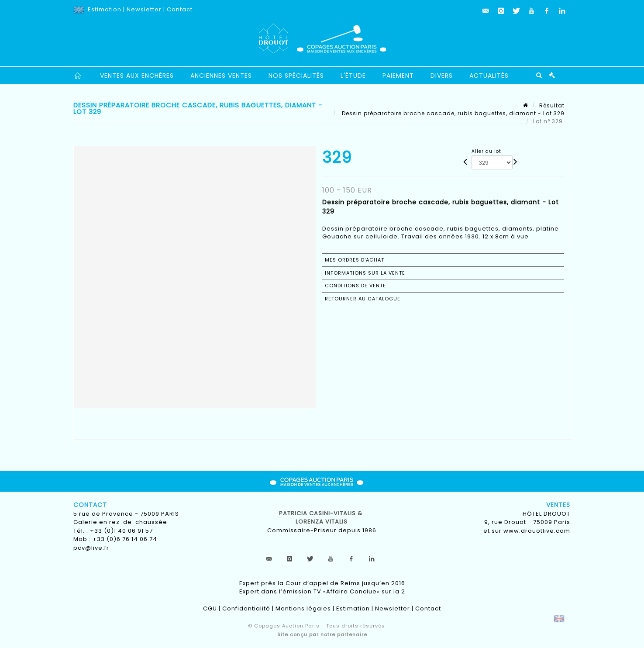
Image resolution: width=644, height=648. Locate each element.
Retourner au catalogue (363, 299)
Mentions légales (303, 608)
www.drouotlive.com (537, 531)
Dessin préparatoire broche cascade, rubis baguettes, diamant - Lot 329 (452, 113)
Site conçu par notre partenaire (322, 634)
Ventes (558, 505)
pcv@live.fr (91, 548)
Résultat (552, 105)
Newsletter (144, 9)
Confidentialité (246, 608)
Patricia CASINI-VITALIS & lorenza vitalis (322, 518)
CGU (210, 608)
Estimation (105, 9)
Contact (180, 9)
